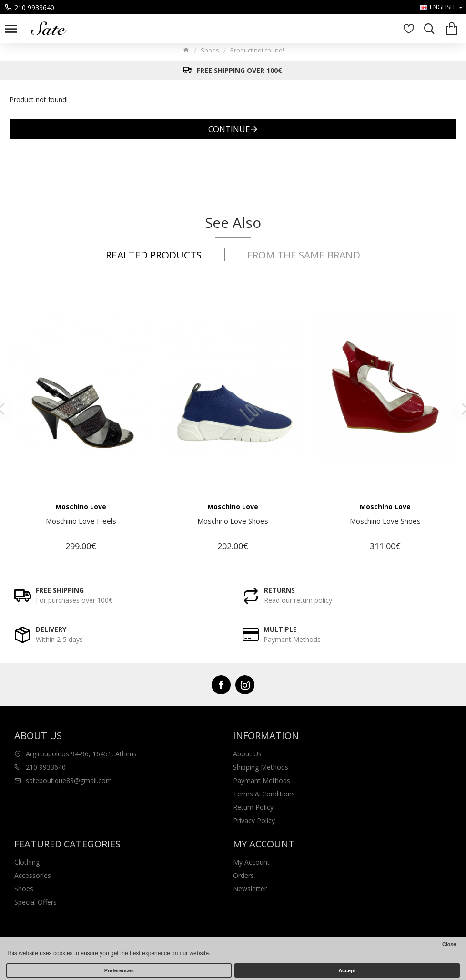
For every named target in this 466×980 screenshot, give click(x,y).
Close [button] (449, 944)
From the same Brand (306, 255)
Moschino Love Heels (81, 521)
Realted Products (152, 255)
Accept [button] (347, 970)
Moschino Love (81, 507)
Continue (229, 129)
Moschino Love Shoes (233, 521)
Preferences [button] (119, 970)
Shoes (210, 50)
